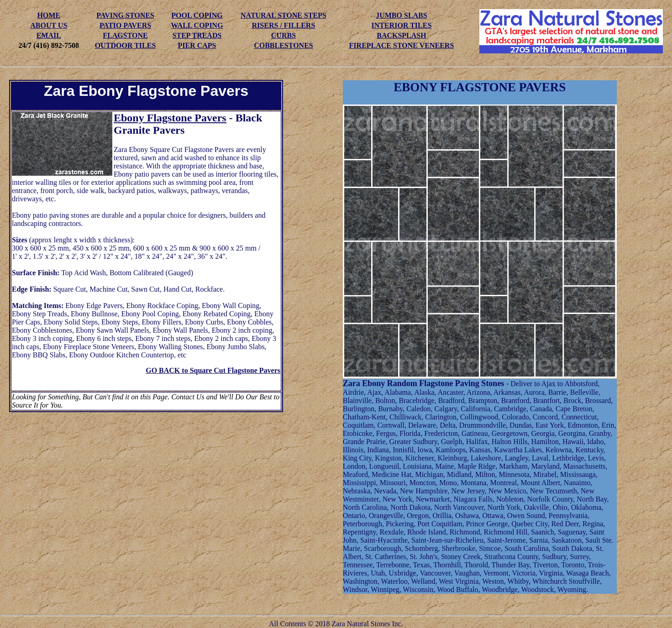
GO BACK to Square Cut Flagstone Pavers (213, 370)
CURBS (283, 35)
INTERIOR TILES (402, 25)
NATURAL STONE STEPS (283, 15)
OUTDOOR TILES (126, 45)
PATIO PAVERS (125, 25)
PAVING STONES (125, 15)
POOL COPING (197, 15)
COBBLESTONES (283, 45)
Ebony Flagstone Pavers (170, 118)
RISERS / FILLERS (284, 25)
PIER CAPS (197, 45)
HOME (49, 15)
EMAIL (49, 35)
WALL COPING (197, 25)
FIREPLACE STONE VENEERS (402, 45)
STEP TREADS (197, 35)
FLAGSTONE (125, 35)
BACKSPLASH (401, 35)
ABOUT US (49, 25)
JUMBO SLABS (401, 15)
